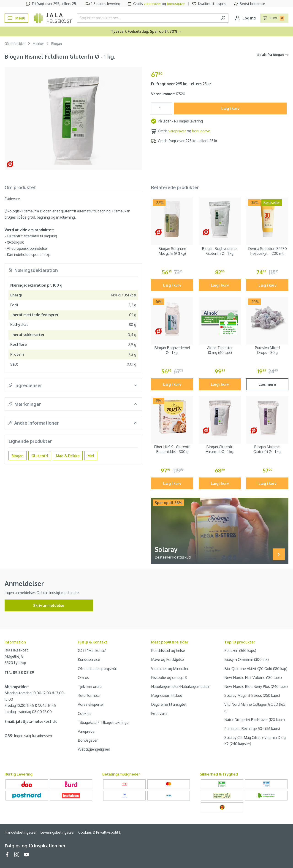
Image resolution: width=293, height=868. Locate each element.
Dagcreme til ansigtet (169, 704)
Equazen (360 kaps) (240, 651)
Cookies (85, 713)
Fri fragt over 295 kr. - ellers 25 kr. (182, 84)
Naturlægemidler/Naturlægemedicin (181, 686)
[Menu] (16, 18)
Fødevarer (159, 713)
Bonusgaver (88, 740)
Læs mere (267, 384)
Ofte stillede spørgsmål (97, 669)
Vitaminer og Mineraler (170, 669)
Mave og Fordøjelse (167, 659)
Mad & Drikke (68, 456)
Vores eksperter (91, 704)
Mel (91, 456)
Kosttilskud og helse (168, 651)
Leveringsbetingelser (57, 832)
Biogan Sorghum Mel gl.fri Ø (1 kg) (172, 251)
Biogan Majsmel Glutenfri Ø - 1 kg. (267, 449)
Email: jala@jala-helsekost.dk (31, 722)
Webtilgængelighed (94, 749)
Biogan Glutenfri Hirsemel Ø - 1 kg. (220, 449)
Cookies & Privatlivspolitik (100, 832)
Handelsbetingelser (21, 832)
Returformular (89, 695)
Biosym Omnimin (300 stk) (247, 659)
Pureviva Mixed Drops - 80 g (267, 350)
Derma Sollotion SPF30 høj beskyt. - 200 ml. (267, 251)
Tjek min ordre (90, 686)
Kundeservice (89, 659)
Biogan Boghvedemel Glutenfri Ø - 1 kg (220, 251)
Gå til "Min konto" (92, 651)
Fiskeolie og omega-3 (169, 678)
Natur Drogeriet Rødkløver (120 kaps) (255, 720)
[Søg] (223, 18)
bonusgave (176, 4)
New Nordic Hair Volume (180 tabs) (253, 678)
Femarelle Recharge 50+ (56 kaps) (252, 729)
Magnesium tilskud (167, 695)
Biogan (18, 456)
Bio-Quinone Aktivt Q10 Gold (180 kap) (256, 669)
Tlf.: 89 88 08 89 (19, 673)
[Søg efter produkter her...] (148, 18)
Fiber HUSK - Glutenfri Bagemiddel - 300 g (172, 449)
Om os (83, 678)
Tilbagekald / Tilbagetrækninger (104, 722)
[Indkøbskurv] (274, 18)
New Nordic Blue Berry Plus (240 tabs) (256, 686)
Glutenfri (40, 456)
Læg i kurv (230, 108)
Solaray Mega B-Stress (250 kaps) (252, 695)
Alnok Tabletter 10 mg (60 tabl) (220, 350)
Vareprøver (87, 731)
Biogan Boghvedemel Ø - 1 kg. (172, 350)
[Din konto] (245, 18)
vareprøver (152, 4)
